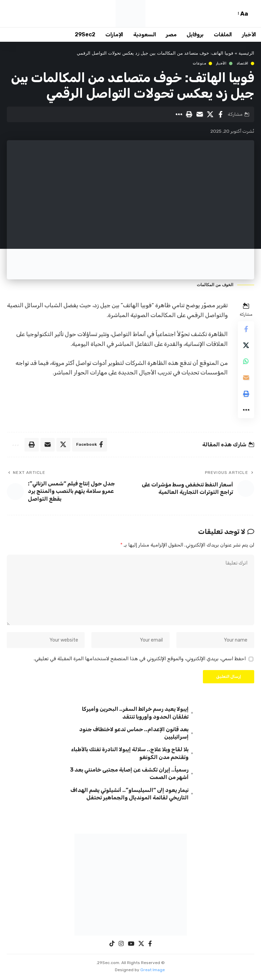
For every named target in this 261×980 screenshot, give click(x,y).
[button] (253, 14)
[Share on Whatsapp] (246, 362)
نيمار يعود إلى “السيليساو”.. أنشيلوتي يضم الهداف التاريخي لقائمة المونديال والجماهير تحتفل (129, 796)
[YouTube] (131, 946)
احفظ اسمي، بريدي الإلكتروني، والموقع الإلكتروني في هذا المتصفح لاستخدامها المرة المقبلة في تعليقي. (140, 660)
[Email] (199, 114)
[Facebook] (150, 946)
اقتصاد (242, 63)
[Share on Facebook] (221, 114)
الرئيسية (246, 53)
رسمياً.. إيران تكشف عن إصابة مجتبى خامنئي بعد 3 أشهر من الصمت (129, 775)
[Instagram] (121, 946)
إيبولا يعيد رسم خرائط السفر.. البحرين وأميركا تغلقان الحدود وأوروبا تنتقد (135, 714)
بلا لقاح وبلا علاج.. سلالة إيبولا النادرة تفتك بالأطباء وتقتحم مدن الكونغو (130, 755)
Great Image (153, 972)
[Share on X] (210, 114)
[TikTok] (112, 946)
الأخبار (221, 63)
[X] (141, 946)
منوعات (199, 63)
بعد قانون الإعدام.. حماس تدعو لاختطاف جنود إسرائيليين (134, 734)
